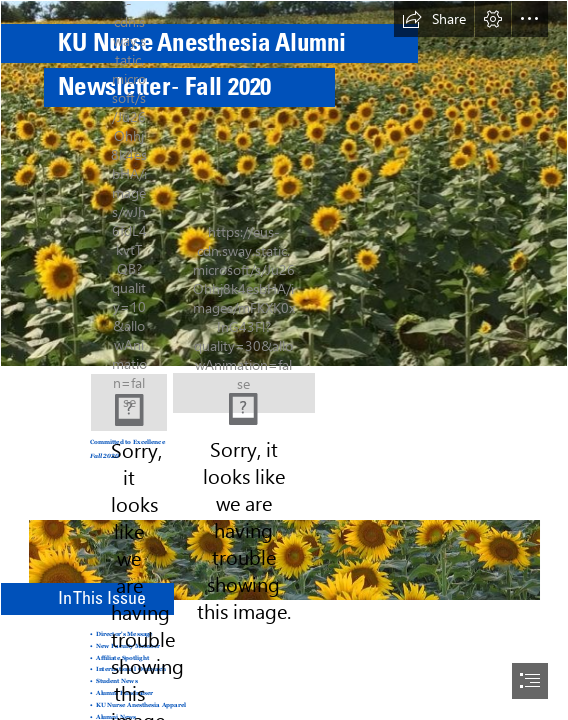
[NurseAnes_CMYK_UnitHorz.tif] (244, 390)
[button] (434, 19)
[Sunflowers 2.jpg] (284, 546)
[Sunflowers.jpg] (284, 183)
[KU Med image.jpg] (129, 402)
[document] (284, 360)
